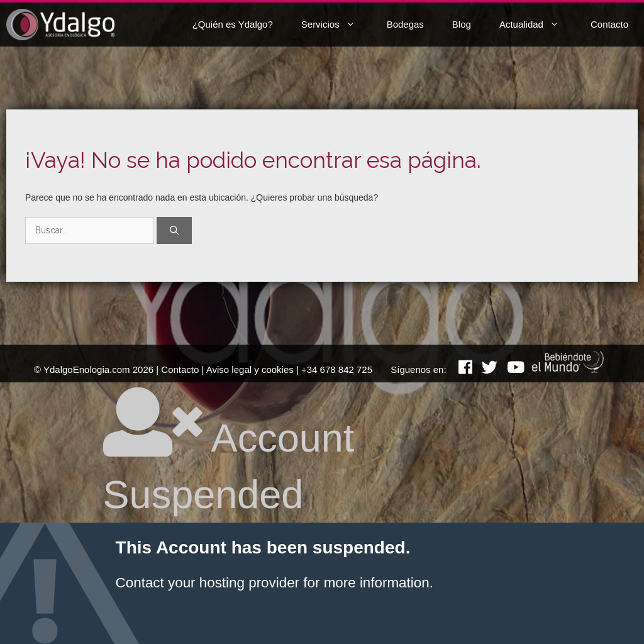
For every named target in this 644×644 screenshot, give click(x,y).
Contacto (609, 24)
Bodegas (405, 24)
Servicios (338, 25)
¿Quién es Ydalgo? (233, 24)
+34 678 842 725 (337, 369)
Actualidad (539, 25)
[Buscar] (174, 230)
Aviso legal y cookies (250, 369)
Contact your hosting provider (208, 583)
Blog (462, 24)
